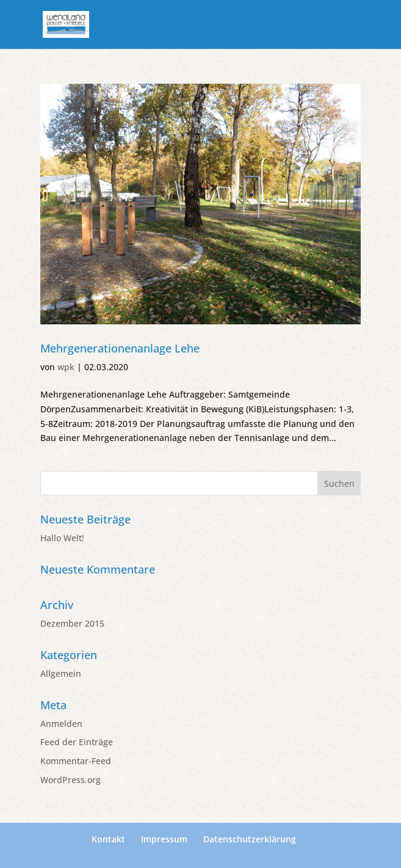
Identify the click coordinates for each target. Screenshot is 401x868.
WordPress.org (70, 780)
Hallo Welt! (62, 538)
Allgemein (61, 673)
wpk (66, 367)
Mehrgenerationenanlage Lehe (120, 348)
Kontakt (108, 839)
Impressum (164, 839)
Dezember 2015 (72, 623)
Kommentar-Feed (76, 761)
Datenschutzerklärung (250, 839)
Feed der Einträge (77, 742)
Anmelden (61, 724)
